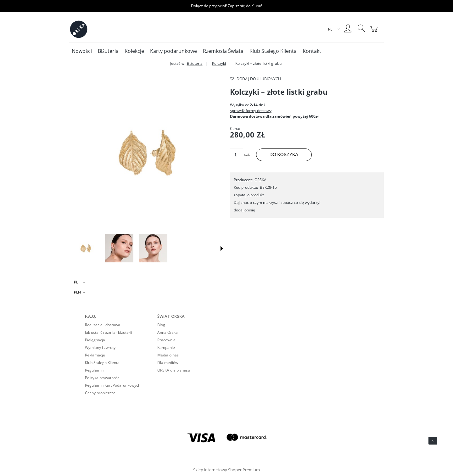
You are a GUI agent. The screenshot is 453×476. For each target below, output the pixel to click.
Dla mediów (168, 363)
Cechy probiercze (100, 393)
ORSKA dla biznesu (174, 370)
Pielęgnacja (95, 340)
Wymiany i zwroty (100, 347)
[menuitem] (82, 51)
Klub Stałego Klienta (102, 363)
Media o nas (168, 355)
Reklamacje (95, 355)
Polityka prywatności (103, 378)
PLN (77, 292)
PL (76, 282)
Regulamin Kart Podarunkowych (113, 385)
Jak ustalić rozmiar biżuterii (109, 332)
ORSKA (260, 180)
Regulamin (94, 370)
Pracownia (166, 340)
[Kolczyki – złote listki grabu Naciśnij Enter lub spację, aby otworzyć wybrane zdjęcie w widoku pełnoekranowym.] (146, 153)
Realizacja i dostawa (103, 325)
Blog (161, 325)
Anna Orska (168, 332)
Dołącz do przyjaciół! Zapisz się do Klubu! (226, 6)
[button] (222, 249)
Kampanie (166, 347)
